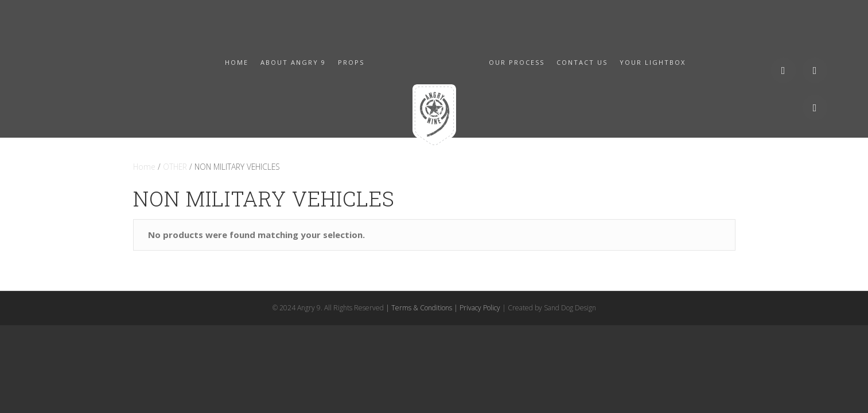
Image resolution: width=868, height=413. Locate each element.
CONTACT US (582, 62)
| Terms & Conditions (419, 308)
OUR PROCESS (517, 62)
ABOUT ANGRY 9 (293, 62)
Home (144, 167)
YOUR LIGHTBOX (653, 62)
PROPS (351, 62)
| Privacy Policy (477, 308)
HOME (237, 62)
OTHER (175, 167)
